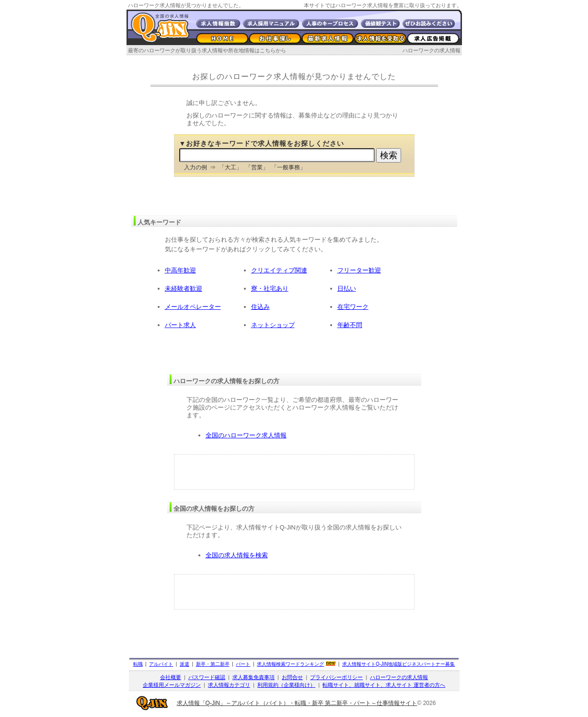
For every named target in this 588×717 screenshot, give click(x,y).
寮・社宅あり (270, 288)
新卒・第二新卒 (213, 664)
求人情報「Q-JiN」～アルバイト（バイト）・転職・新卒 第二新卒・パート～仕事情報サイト (297, 703)
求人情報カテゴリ (229, 685)
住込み (260, 307)
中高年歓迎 (180, 270)
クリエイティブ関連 (279, 270)
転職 (138, 664)
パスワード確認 (207, 677)
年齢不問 (350, 325)
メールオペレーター (193, 307)
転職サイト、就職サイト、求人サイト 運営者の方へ (384, 685)
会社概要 (171, 677)
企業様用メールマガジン (172, 685)
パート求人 (180, 325)
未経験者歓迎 (184, 288)
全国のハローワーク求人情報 (246, 435)
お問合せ (292, 677)
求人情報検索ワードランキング (290, 664)
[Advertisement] (294, 472)
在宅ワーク (353, 307)
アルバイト (161, 664)
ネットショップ (273, 325)
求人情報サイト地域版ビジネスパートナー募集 (399, 664)
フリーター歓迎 (359, 270)
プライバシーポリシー (336, 677)
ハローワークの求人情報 (432, 50)
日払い (347, 288)
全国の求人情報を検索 (237, 555)
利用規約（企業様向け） (286, 685)
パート (243, 664)
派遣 (184, 664)
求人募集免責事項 (254, 677)
